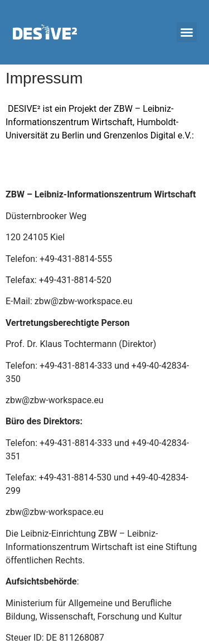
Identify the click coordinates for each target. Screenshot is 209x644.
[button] (187, 32)
